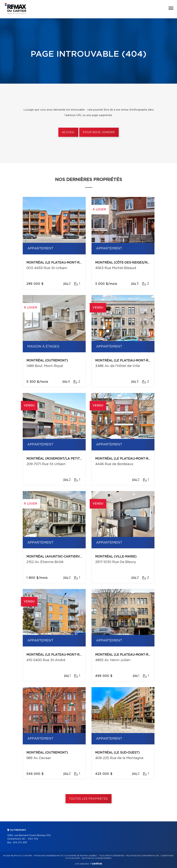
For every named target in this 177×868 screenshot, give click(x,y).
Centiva (96, 864)
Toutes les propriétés (88, 799)
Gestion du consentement (97, 858)
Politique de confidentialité (143, 856)
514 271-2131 (20, 843)
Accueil (68, 132)
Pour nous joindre (99, 132)
